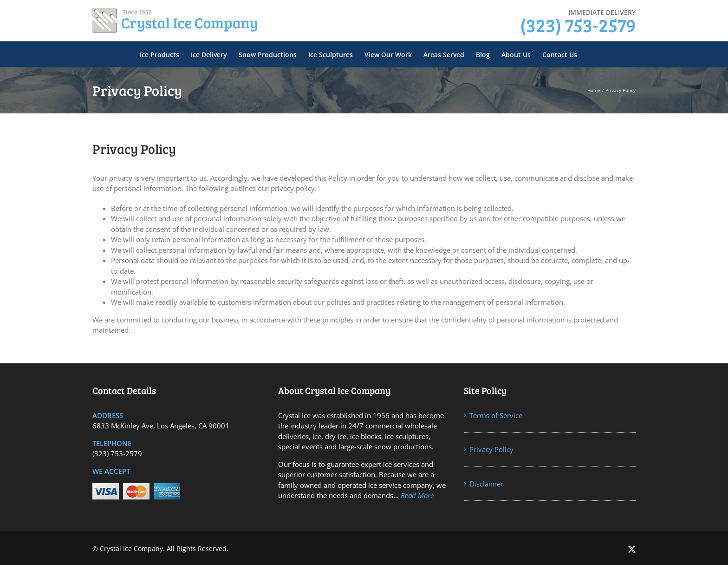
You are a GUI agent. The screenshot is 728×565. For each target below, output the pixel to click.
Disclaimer (486, 484)
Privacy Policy (491, 449)
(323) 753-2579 (578, 25)
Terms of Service (496, 415)
